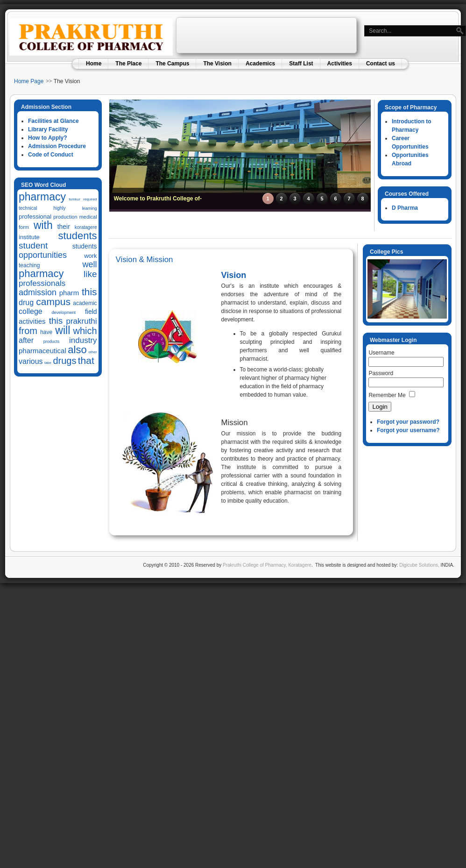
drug (26, 302)
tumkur (74, 199)
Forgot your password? (408, 422)
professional (35, 217)
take (48, 363)
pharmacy (42, 197)
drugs (64, 361)
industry (83, 340)
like (90, 274)
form (24, 227)
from (28, 331)
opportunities (43, 255)
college (31, 311)
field (91, 312)
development (64, 313)
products (52, 342)
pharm (69, 293)
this (89, 292)
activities (32, 321)
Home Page (29, 81)
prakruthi (81, 321)
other (92, 352)
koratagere (86, 227)
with (43, 225)
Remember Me (387, 395)
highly (59, 208)
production (65, 217)
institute (29, 237)
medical (88, 217)
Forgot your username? (408, 430)
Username (381, 353)
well (90, 264)
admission (38, 292)
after (26, 340)
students (77, 236)
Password (381, 373)
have (46, 332)
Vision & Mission (145, 260)
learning (90, 208)
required (90, 199)
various (31, 361)
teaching (29, 265)
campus (53, 302)
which (85, 331)
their (64, 227)
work (90, 256)
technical (28, 208)
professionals (42, 283)
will (63, 330)
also (77, 350)
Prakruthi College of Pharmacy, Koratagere (266, 565)
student (33, 245)
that (86, 360)
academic (85, 303)
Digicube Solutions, (419, 565)
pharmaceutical (42, 351)
